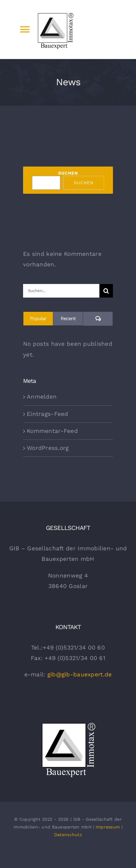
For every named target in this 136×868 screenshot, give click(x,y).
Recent (68, 318)
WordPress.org (48, 448)
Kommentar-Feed (52, 431)
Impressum (108, 827)
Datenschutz (68, 835)
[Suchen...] (61, 291)
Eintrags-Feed (48, 414)
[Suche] (106, 291)
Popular (38, 318)
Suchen (68, 173)
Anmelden (42, 397)
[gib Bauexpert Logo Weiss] (68, 723)
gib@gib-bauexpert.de (80, 674)
